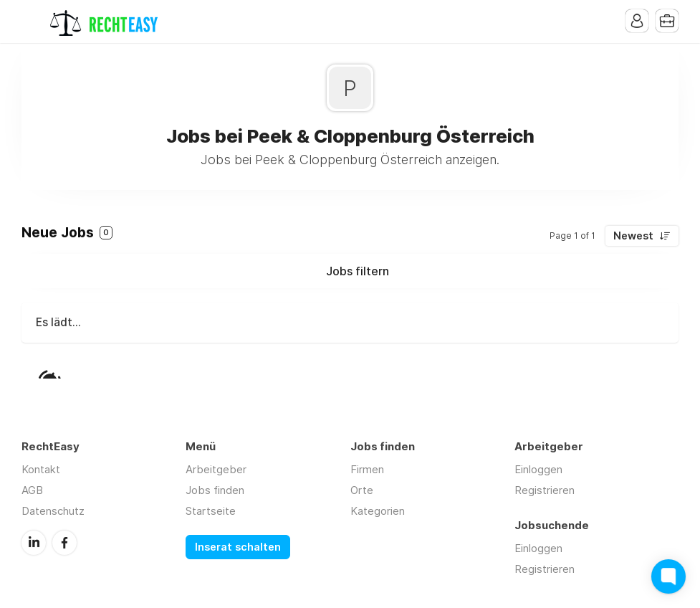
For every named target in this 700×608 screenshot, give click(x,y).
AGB (32, 490)
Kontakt (41, 469)
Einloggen (538, 469)
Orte (362, 490)
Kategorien (378, 511)
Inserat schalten (238, 547)
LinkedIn (34, 543)
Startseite (211, 511)
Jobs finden (215, 490)
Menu (32, 22)
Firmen (367, 469)
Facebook (64, 543)
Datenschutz (53, 511)
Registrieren (545, 490)
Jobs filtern (358, 271)
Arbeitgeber (216, 469)
